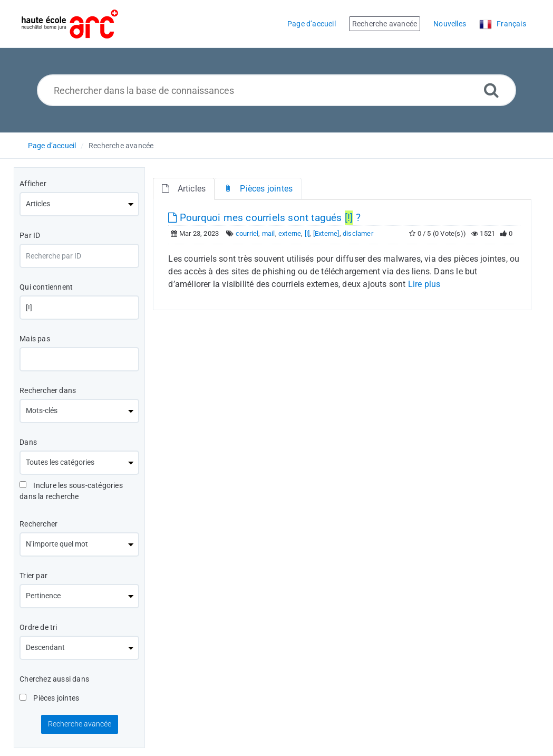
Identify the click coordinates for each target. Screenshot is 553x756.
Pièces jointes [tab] (258, 189)
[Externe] (326, 233)
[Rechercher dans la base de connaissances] (277, 90)
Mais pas (35, 339)
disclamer (358, 233)
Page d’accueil (52, 146)
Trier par (33, 576)
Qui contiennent (46, 287)
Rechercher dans (48, 390)
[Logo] (70, 24)
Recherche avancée (121, 146)
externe (290, 233)
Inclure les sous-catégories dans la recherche (71, 491)
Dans (28, 442)
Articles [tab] (184, 189)
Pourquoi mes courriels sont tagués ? (264, 218)
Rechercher (38, 524)
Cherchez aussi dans (54, 679)
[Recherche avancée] (491, 90)
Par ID (30, 235)
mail (269, 233)
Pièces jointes (49, 698)
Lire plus (424, 284)
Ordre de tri (38, 627)
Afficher (33, 184)
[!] (307, 233)
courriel (247, 233)
